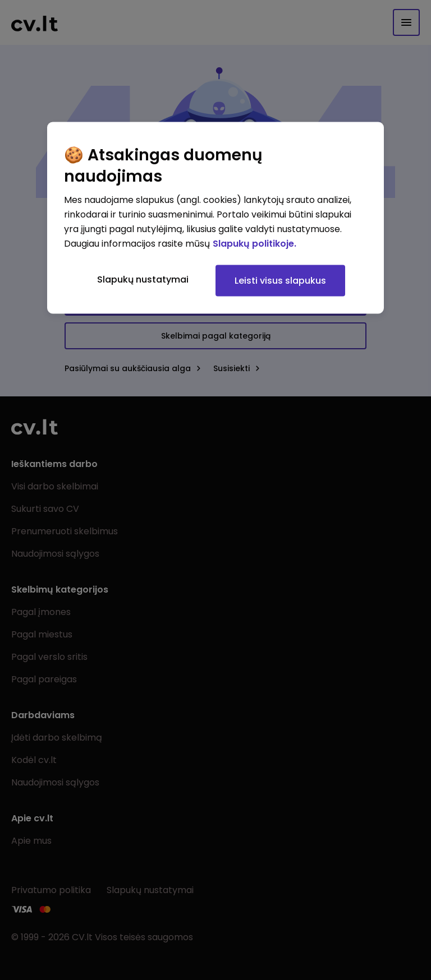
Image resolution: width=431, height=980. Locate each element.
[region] (215, 218)
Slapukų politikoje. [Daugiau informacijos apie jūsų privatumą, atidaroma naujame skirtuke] (255, 244)
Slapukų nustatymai (143, 279)
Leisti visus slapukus (280, 281)
